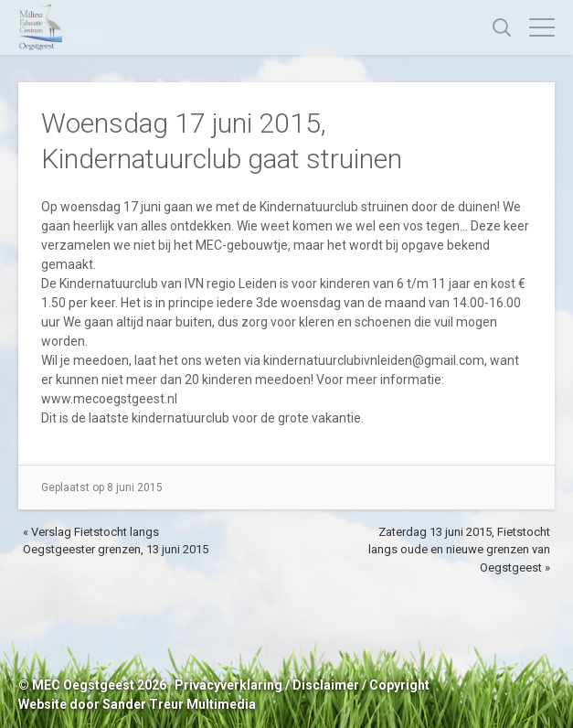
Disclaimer (326, 685)
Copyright (399, 685)
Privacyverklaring (228, 685)
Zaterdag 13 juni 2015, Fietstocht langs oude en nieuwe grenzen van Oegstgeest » (459, 550)
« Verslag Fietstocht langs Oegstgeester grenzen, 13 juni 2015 (116, 541)
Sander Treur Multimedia (179, 704)
